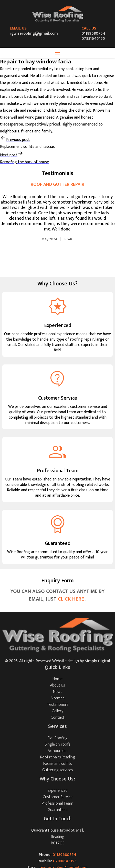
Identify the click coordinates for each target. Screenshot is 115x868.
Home (57, 679)
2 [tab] (56, 268)
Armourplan (58, 751)
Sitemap (58, 698)
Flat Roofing (58, 738)
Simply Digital (97, 661)
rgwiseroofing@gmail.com (34, 33)
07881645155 (93, 39)
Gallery (57, 711)
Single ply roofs (58, 744)
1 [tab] (47, 268)
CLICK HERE (72, 599)
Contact (57, 717)
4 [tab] (74, 268)
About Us (57, 685)
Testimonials (58, 705)
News (58, 692)
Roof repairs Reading (58, 757)
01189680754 (93, 33)
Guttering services (58, 770)
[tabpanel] (57, 212)
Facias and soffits (58, 764)
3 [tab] (65, 268)
